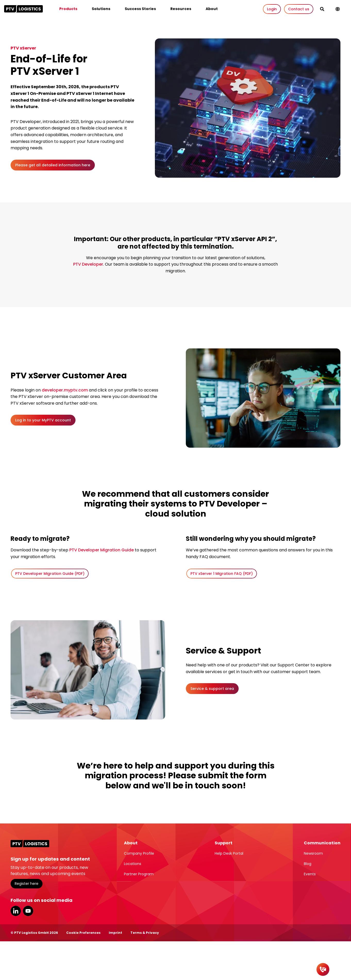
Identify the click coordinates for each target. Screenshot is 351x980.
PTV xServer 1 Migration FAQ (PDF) (222, 574)
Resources (181, 9)
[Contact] (323, 969)
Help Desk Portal (229, 853)
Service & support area (212, 689)
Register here (27, 884)
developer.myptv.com (65, 390)
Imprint (115, 933)
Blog (308, 864)
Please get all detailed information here (53, 165)
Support (224, 843)
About (212, 9)
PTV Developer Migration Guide (102, 550)
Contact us (299, 9)
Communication (322, 843)
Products (68, 9)
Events (310, 874)
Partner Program (139, 874)
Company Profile (139, 853)
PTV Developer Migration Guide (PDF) (50, 574)
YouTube (28, 911)
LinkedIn (16, 911)
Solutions (101, 9)
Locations (133, 864)
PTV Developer (88, 264)
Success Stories (140, 9)
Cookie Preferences (83, 933)
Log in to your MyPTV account (43, 420)
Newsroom (313, 853)
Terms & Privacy (145, 933)
